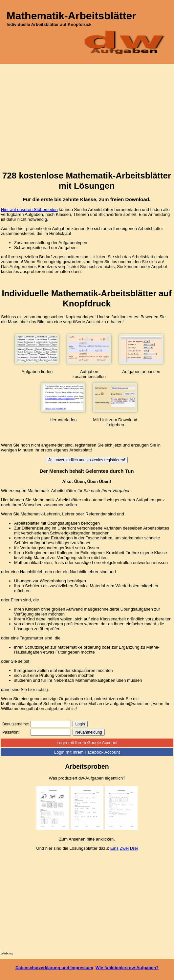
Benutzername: (16, 724)
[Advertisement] (87, 119)
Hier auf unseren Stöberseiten (29, 209)
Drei (134, 848)
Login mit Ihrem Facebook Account (87, 752)
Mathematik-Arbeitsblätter (71, 16)
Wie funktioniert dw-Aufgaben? (127, 968)
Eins (114, 848)
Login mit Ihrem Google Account (87, 743)
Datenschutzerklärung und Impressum (54, 968)
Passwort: (11, 732)
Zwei (124, 848)
